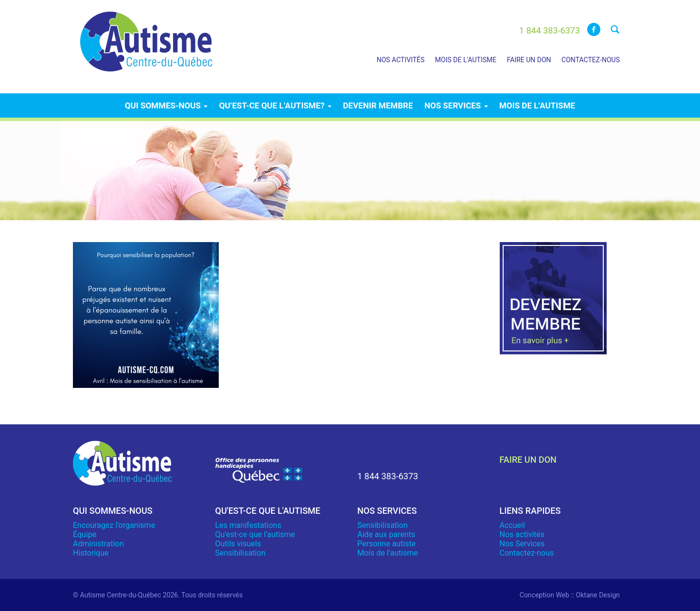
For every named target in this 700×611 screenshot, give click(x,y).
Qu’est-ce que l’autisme (255, 534)
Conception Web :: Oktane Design (570, 595)
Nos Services (522, 544)
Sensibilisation (241, 553)
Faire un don (529, 60)
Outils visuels (238, 544)
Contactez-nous (591, 60)
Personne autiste (386, 544)
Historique (91, 553)
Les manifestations (248, 525)
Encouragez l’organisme (114, 525)
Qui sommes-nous (166, 105)
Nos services (456, 105)
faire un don (528, 460)
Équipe (85, 534)
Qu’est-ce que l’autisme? (275, 105)
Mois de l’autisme (466, 60)
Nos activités (401, 60)
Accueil (512, 525)
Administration (98, 544)
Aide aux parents (386, 534)
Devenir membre (378, 105)
